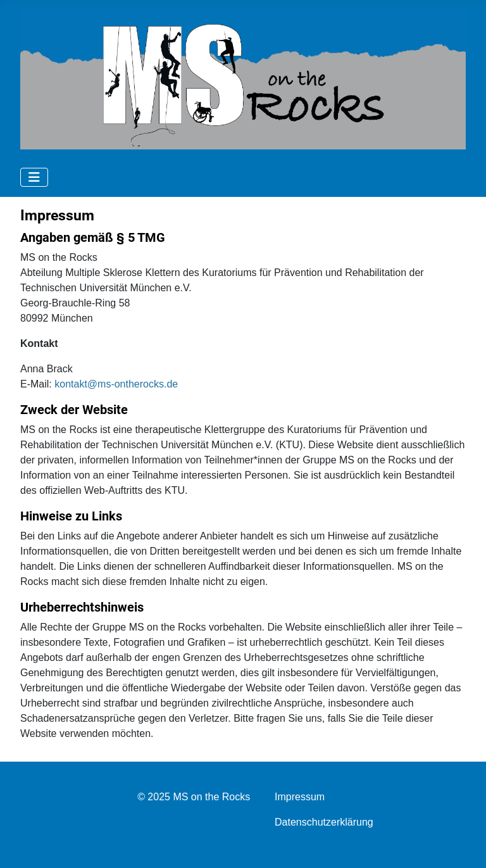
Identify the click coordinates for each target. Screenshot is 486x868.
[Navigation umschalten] (34, 177)
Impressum (300, 797)
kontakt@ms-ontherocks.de (116, 384)
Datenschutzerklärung (324, 822)
